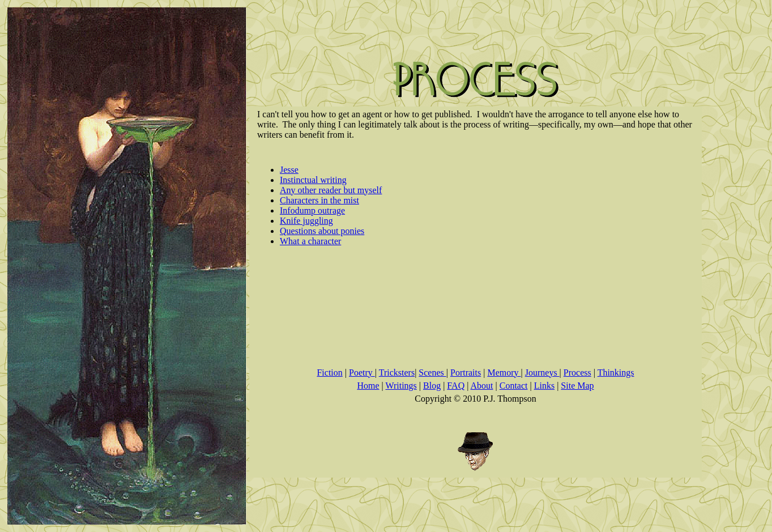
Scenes (432, 373)
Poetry (362, 373)
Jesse (289, 170)
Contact (514, 386)
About (482, 386)
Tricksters (397, 373)
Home (368, 386)
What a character (310, 241)
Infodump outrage (312, 210)
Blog (432, 386)
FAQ (456, 386)
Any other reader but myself (331, 190)
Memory (504, 373)
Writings (401, 386)
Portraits (466, 373)
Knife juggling (306, 221)
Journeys (542, 373)
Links (544, 386)
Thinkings (616, 373)
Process (577, 373)
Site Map (577, 386)
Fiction (329, 373)
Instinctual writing (313, 180)
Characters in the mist (319, 200)
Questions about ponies (322, 231)
